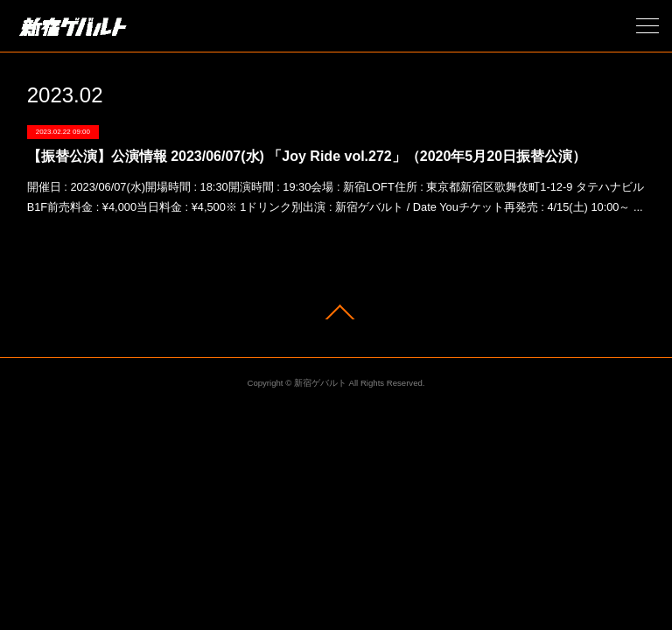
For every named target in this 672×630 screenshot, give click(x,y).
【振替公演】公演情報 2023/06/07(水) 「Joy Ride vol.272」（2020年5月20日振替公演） (307, 156)
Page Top (336, 312)
